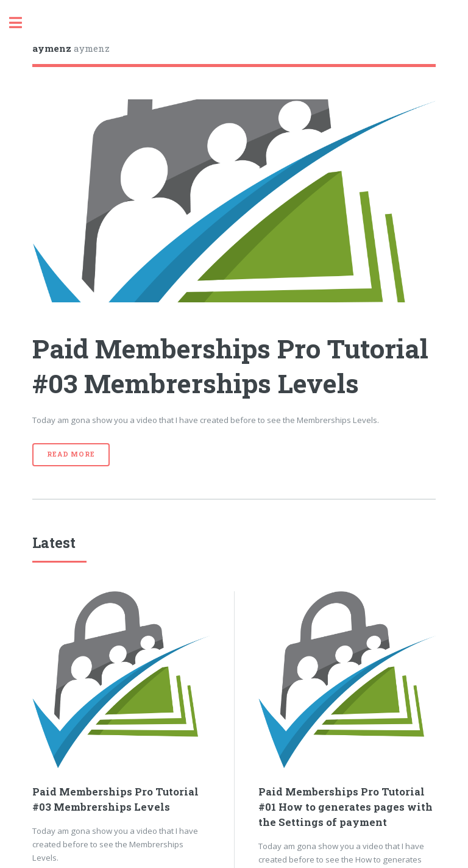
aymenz (71, 48)
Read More (71, 454)
